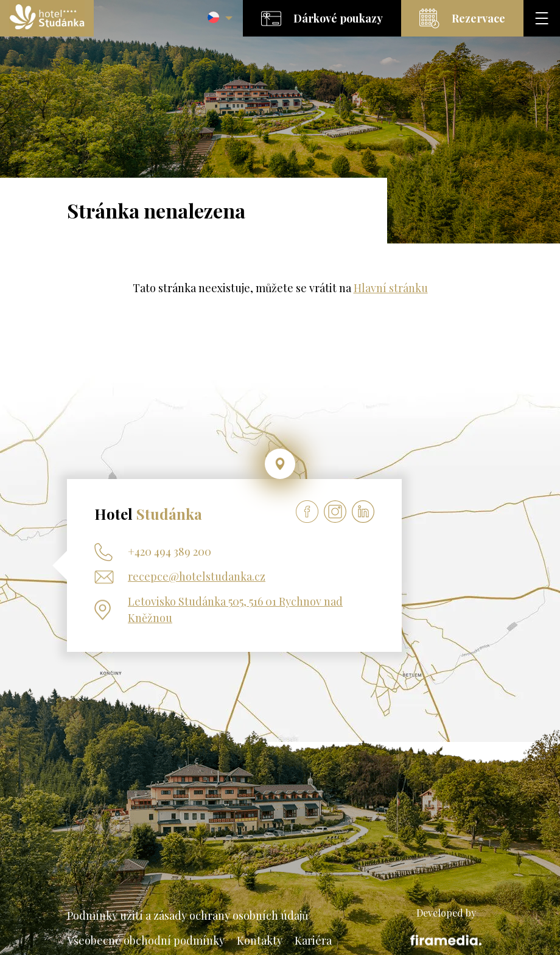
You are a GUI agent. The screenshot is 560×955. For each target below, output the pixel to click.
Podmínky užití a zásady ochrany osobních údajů (187, 915)
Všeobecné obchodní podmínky (146, 940)
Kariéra (313, 940)
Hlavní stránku (391, 288)
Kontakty (260, 940)
